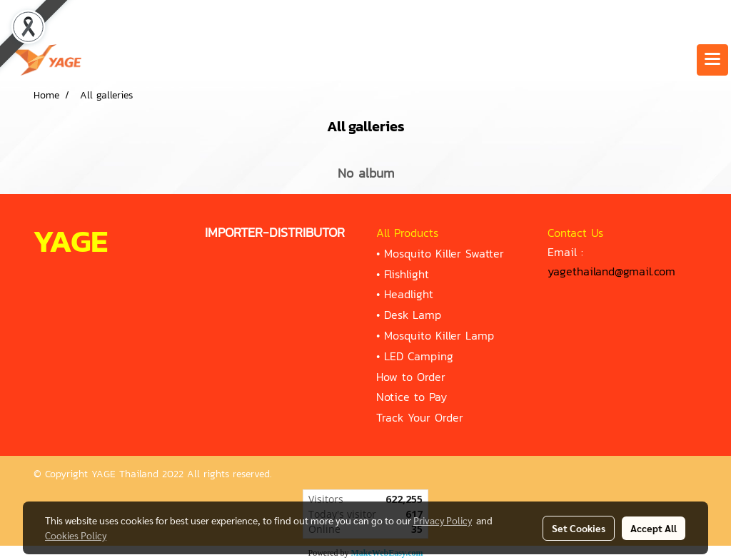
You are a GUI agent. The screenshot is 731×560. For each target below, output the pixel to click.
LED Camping (419, 356)
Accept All (654, 528)
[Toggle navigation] (712, 60)
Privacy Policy (443, 520)
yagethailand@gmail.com (611, 271)
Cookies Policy (76, 535)
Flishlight (407, 274)
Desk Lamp (413, 315)
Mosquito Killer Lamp (439, 335)
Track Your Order (420, 417)
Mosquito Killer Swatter (444, 253)
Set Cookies (579, 528)
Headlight (409, 294)
